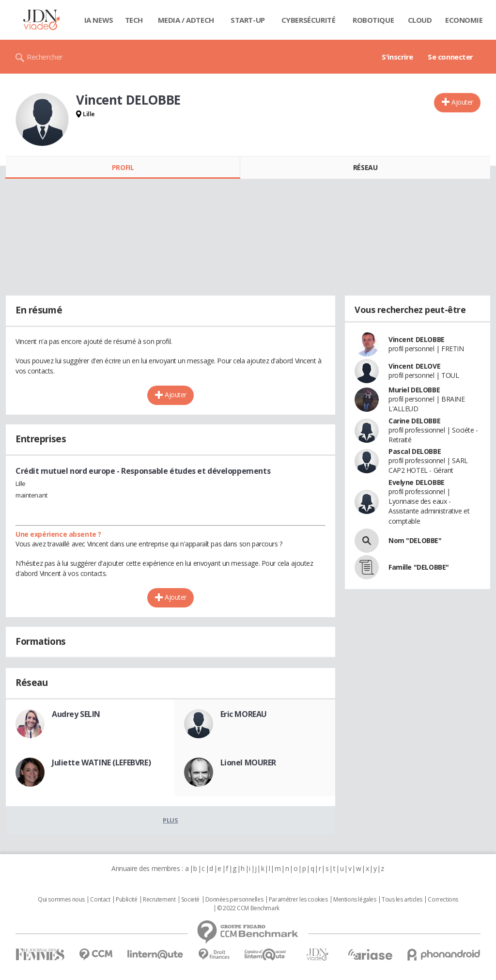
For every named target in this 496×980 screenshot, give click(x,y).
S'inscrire (397, 57)
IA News (99, 20)
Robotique (373, 20)
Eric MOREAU (244, 714)
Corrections (443, 900)
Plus (170, 820)
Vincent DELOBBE (417, 339)
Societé (190, 900)
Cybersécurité (309, 20)
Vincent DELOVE (414, 366)
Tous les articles (402, 900)
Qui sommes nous (61, 900)
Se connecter (450, 57)
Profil (123, 167)
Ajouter (462, 102)
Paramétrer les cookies (298, 900)
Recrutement (159, 900)
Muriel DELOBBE (414, 390)
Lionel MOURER (248, 762)
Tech (134, 20)
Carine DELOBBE (414, 421)
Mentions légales (355, 900)
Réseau (365, 167)
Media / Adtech (186, 20)
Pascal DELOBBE (415, 451)
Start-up (248, 20)
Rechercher (45, 57)
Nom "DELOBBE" (415, 540)
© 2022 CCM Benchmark (248, 908)
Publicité (126, 900)
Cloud (420, 20)
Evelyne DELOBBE (417, 482)
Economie (464, 20)
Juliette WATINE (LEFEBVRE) (101, 762)
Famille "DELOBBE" (419, 567)
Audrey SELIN (76, 714)
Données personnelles (234, 900)
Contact (100, 900)
